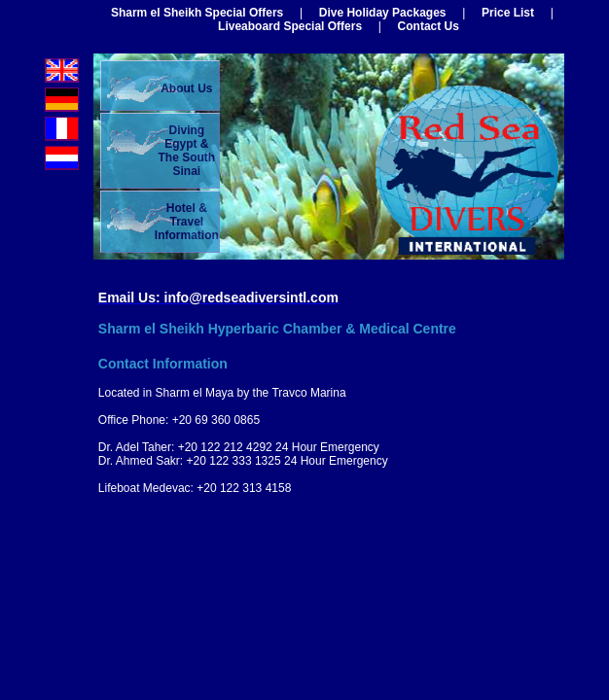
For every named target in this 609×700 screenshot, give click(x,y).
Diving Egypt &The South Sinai (186, 151)
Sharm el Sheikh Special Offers (197, 13)
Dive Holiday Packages (383, 13)
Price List (508, 13)
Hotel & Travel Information (187, 222)
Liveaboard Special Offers (290, 26)
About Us (186, 88)
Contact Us (429, 26)
